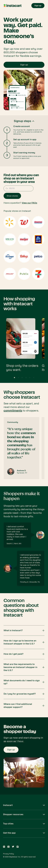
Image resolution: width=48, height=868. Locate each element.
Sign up (24, 65)
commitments (13, 411)
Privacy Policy (9, 854)
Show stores (12, 196)
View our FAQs (29, 203)
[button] (24, 141)
